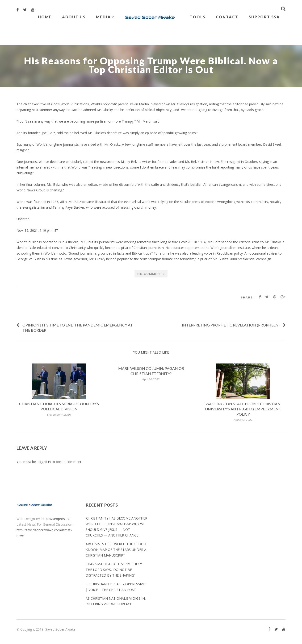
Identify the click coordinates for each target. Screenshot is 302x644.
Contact (227, 17)
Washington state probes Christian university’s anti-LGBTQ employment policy (243, 409)
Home (45, 17)
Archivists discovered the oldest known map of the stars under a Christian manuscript (116, 550)
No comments (151, 274)
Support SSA (264, 17)
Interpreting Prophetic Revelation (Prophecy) (231, 325)
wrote (104, 184)
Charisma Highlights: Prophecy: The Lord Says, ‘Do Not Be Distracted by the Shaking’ (114, 570)
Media (103, 17)
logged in (44, 462)
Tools (198, 17)
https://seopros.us (55, 519)
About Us (74, 17)
